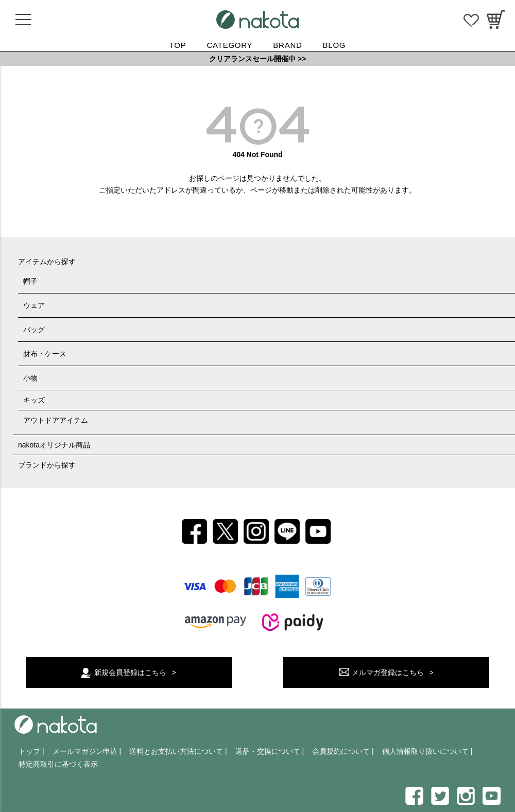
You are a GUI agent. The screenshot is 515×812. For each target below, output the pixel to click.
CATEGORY (230, 45)
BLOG (334, 45)
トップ (29, 751)
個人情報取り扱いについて (425, 751)
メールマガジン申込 (85, 751)
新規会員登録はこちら (130, 672)
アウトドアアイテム (56, 420)
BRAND (287, 45)
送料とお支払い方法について (176, 751)
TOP (178, 45)
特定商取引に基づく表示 (58, 764)
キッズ (34, 400)
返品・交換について (268, 751)
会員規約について (341, 751)
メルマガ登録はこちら (388, 672)
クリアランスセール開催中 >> (257, 59)
